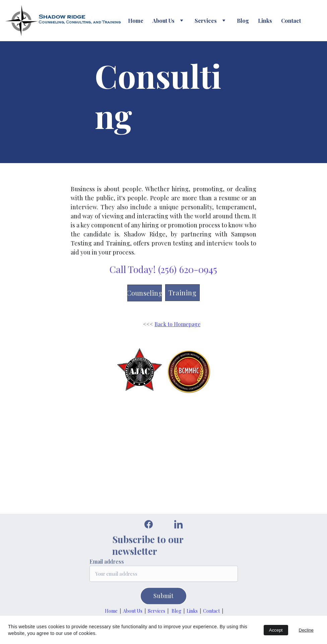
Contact (291, 21)
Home (136, 21)
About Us (163, 21)
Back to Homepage (177, 324)
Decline (306, 630)
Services (156, 611)
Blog (243, 21)
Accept (276, 630)
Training (182, 294)
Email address (107, 564)
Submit (163, 598)
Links (265, 21)
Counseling (145, 294)
